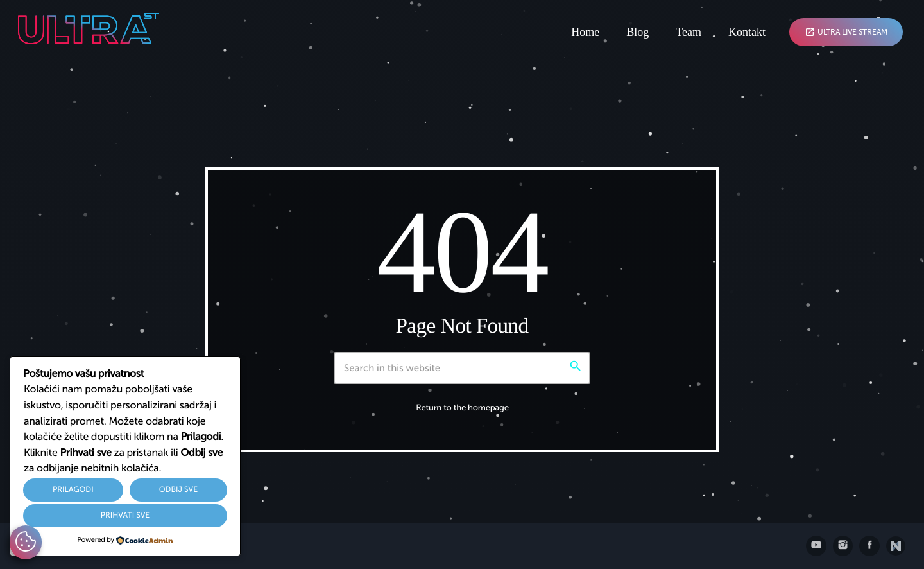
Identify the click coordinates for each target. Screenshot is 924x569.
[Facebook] (869, 546)
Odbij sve (178, 490)
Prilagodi (73, 490)
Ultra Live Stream (846, 32)
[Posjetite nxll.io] (896, 546)
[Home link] (89, 32)
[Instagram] (843, 546)
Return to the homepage (462, 408)
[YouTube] (816, 546)
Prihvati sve (125, 516)
